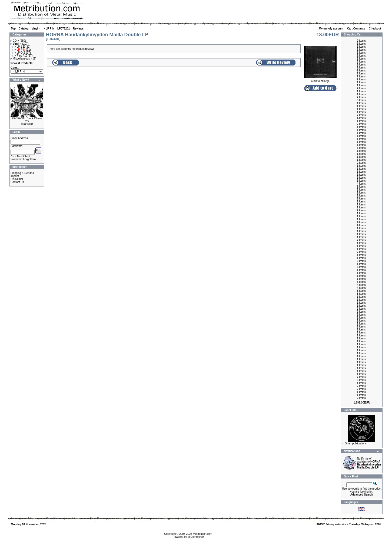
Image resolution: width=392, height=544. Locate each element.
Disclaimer (17, 179)
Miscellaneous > (21, 59)
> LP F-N (49, 29)
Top (13, 29)
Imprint (15, 176)
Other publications (356, 443)
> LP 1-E (19, 47)
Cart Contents (356, 29)
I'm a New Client (20, 156)
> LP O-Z (19, 53)
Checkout (375, 29)
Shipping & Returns (22, 173)
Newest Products (21, 63)
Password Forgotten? (23, 159)
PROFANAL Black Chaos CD (27, 120)
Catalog (24, 29)
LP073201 (64, 29)
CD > (15, 41)
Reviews (78, 29)
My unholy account (332, 29)
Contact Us (17, 182)
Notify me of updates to (369, 463)
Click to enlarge (320, 80)
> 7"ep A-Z (20, 56)
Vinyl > (36, 29)
